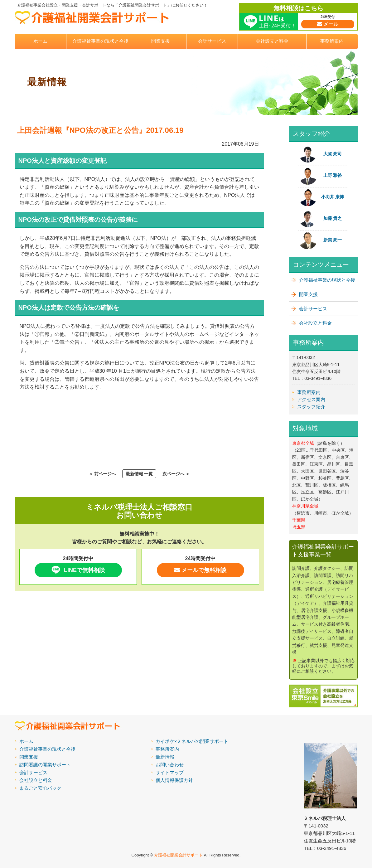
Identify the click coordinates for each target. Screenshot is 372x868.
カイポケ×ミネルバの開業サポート (192, 741)
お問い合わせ (170, 765)
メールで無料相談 (200, 570)
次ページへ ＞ (176, 474)
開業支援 (161, 41)
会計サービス (212, 41)
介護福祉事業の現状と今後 (100, 41)
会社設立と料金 (272, 41)
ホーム (40, 41)
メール (328, 24)
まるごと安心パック (40, 788)
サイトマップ (170, 772)
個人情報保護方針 (174, 780)
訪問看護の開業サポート (45, 765)
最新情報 (165, 757)
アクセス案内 (311, 399)
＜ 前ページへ (102, 474)
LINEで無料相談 (77, 570)
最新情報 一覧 (139, 474)
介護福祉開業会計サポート (178, 855)
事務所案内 (332, 41)
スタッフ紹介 (311, 407)
